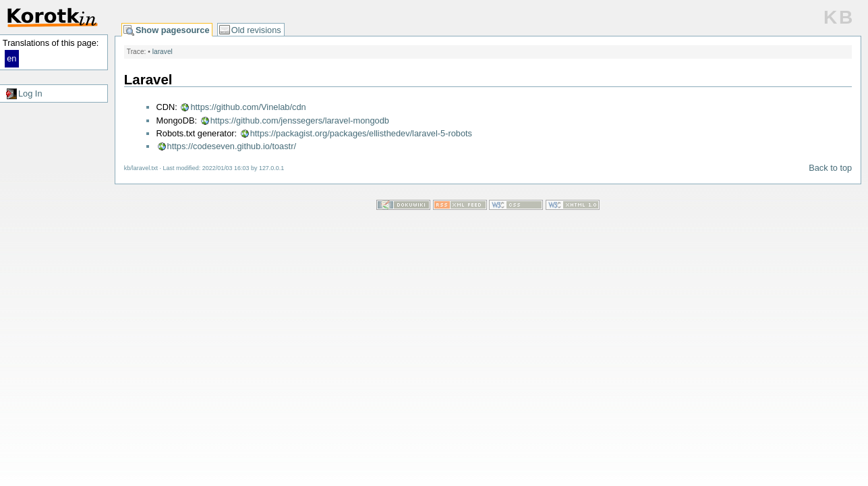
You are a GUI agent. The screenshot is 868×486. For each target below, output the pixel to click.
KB (839, 17)
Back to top (830, 168)
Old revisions (256, 30)
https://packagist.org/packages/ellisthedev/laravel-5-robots (361, 133)
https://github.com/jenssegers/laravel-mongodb (300, 120)
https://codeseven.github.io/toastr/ (232, 146)
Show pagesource (173, 30)
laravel (163, 52)
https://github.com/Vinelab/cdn (248, 107)
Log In (30, 93)
